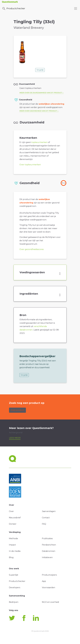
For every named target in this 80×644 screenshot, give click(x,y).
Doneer (13, 524)
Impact (12, 545)
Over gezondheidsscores (32, 249)
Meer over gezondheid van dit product (38, 111)
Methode (13, 538)
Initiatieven (47, 557)
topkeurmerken (40, 142)
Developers (15, 588)
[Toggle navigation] (76, 8)
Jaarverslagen (49, 511)
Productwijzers (49, 575)
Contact (46, 518)
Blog (11, 557)
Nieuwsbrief (15, 518)
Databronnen (49, 551)
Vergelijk (40, 70)
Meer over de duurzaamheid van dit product (41, 93)
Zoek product (17, 410)
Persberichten (49, 545)
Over (11, 511)
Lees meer (15, 438)
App (44, 581)
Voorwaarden (48, 588)
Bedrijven (14, 602)
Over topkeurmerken (30, 165)
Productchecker (14, 9)
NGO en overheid (50, 602)
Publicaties (47, 538)
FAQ (44, 524)
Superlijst (14, 575)
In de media (15, 551)
